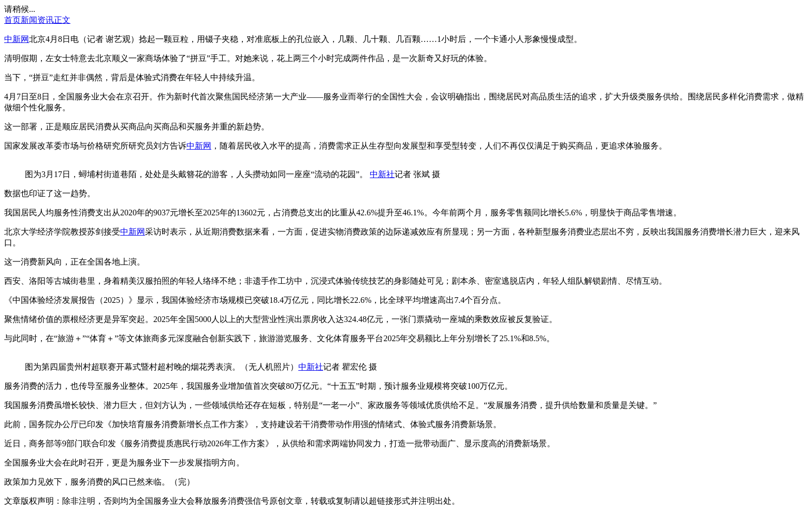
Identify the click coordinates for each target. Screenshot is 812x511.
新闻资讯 (37, 20)
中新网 (17, 39)
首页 (12, 20)
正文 (62, 20)
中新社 (382, 174)
